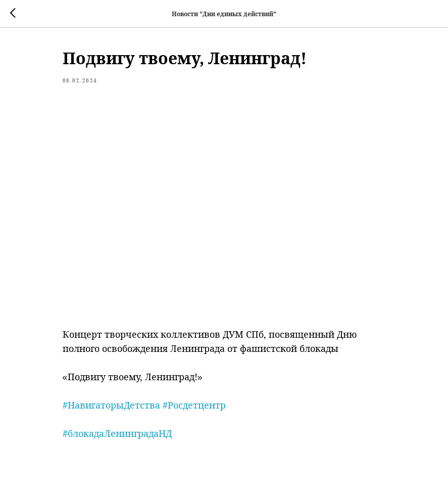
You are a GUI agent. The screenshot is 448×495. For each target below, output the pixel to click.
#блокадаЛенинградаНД (117, 433)
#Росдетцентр (194, 405)
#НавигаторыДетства (111, 405)
